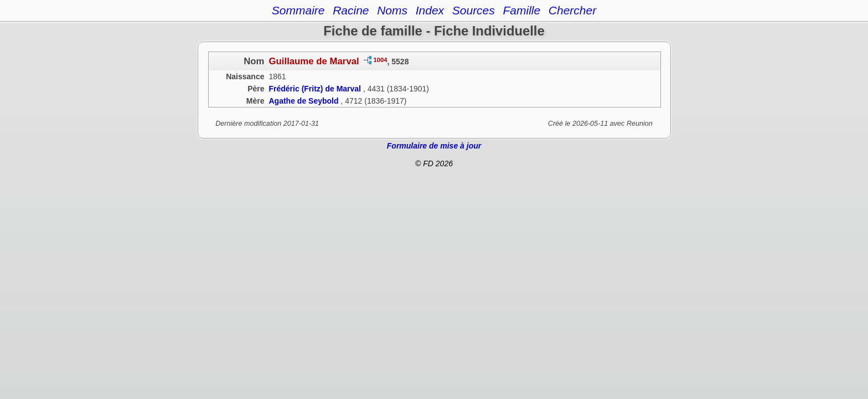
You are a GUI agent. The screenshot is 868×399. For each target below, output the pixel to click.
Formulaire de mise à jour (434, 146)
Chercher (572, 10)
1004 (381, 60)
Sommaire (298, 10)
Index (430, 10)
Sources (474, 10)
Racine (351, 10)
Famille (521, 10)
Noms (392, 10)
